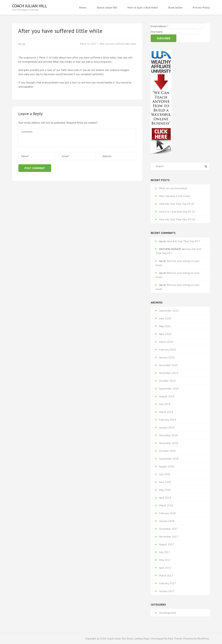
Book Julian (175, 7)
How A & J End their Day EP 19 (177, 212)
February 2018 (167, 513)
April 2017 (165, 568)
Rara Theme (175, 638)
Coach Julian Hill (30, 6)
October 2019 (167, 381)
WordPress (203, 638)
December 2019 (168, 365)
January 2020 (167, 357)
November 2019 (169, 373)
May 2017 (165, 560)
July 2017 (165, 552)
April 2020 (165, 334)
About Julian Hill (107, 7)
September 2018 (169, 459)
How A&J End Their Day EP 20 (177, 204)
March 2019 (166, 412)
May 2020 (165, 326)
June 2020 (165, 318)
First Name (157, 32)
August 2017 (167, 544)
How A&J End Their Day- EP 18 (177, 219)
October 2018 (167, 451)
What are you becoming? (173, 188)
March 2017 (166, 575)
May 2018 (165, 490)
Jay (23, 44)
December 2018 (168, 435)
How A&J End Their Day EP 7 (183, 241)
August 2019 (167, 396)
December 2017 (168, 529)
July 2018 (165, 474)
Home (83, 7)
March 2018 (166, 505)
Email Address (160, 26)
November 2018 (169, 443)
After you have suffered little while (118, 44)
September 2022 (169, 311)
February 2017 (167, 583)
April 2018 (165, 498)
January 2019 (167, 427)
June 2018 (165, 482)
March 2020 (166, 342)
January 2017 (167, 591)
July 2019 (165, 404)
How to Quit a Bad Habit (143, 7)
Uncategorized (167, 613)
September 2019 (169, 388)
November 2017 (169, 536)
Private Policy (201, 7)
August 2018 (167, 466)
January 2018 (167, 521)
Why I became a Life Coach (175, 196)
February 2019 (167, 420)
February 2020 (167, 350)
